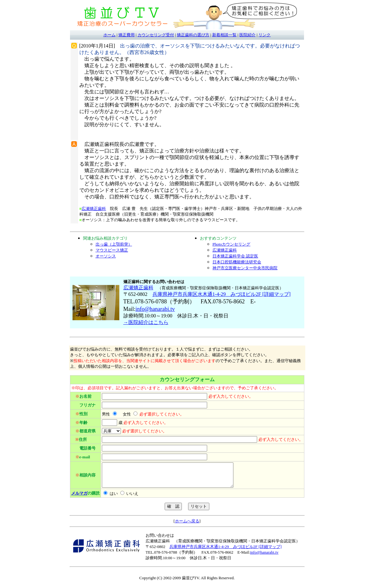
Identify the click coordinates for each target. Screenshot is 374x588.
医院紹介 (247, 35)
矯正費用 (127, 35)
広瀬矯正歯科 (94, 209)
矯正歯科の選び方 (193, 35)
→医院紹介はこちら (146, 322)
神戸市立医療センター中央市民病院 (245, 268)
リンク (264, 35)
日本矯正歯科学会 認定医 (235, 256)
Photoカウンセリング (231, 244)
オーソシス (106, 256)
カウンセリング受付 (156, 35)
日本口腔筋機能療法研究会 (237, 262)
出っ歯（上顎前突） (114, 244)
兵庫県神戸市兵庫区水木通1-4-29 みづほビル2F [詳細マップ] (222, 294)
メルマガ (79, 498)
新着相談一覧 (224, 35)
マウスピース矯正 (112, 250)
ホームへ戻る (187, 526)
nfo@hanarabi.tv (156, 309)
